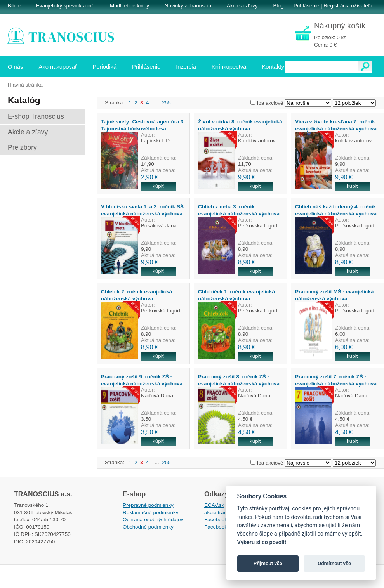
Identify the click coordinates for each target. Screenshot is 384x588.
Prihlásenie (306, 6)
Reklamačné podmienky (150, 513)
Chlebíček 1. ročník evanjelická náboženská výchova (236, 295)
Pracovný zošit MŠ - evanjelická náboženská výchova (334, 295)
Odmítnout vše (334, 563)
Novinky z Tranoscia (188, 6)
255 (166, 103)
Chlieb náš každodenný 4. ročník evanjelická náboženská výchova (336, 210)
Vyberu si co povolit (262, 542)
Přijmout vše (268, 563)
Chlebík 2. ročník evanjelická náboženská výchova (136, 295)
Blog (278, 6)
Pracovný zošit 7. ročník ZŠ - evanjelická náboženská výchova (336, 380)
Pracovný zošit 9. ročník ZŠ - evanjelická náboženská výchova (142, 380)
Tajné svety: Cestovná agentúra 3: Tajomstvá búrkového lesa (143, 125)
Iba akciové (270, 103)
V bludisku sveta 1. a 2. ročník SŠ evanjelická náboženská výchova (142, 210)
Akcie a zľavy (242, 6)
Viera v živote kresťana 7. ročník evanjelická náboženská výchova (336, 125)
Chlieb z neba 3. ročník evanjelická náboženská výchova (239, 210)
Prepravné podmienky (148, 505)
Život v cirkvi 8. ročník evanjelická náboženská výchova (240, 125)
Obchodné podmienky (148, 527)
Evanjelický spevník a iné (65, 6)
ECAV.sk (214, 505)
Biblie (14, 6)
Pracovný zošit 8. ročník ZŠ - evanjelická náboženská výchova (239, 380)
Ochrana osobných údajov (153, 519)
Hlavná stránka (25, 85)
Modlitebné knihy (129, 6)
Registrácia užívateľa (348, 6)
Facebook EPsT (223, 527)
